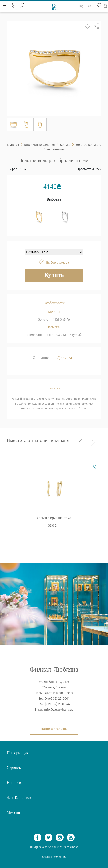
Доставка (65, 358)
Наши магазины (54, 729)
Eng (81, 3)
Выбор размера (58, 263)
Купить (54, 275)
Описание (41, 358)
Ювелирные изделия (40, 145)
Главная (13, 145)
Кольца (65, 145)
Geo (89, 3)
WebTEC (61, 857)
